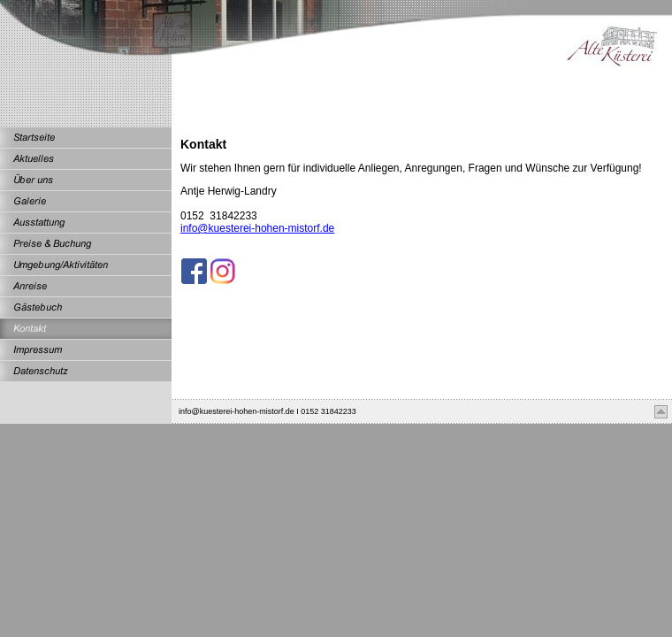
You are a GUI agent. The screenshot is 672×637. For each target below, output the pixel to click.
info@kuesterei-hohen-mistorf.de (257, 228)
